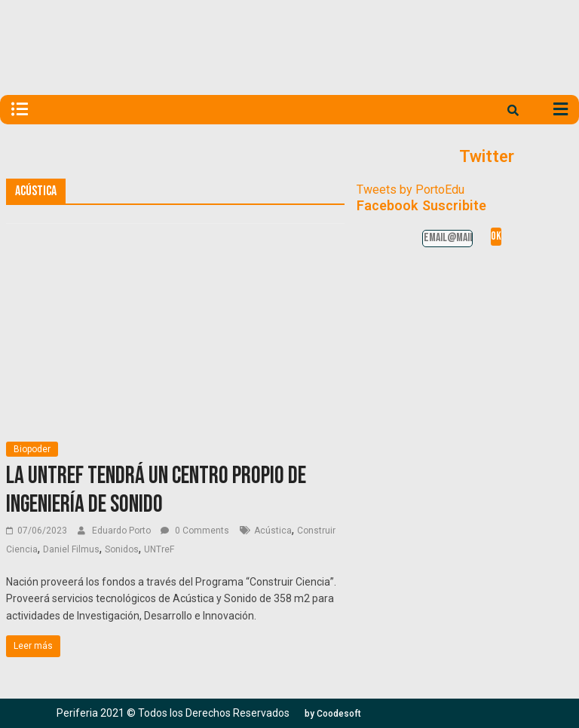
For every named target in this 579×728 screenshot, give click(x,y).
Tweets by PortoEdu (411, 190)
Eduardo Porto (123, 531)
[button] (333, 714)
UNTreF (159, 549)
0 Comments (195, 531)
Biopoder (32, 449)
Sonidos (122, 549)
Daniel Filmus (71, 549)
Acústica (273, 531)
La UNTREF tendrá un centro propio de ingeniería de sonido (156, 490)
